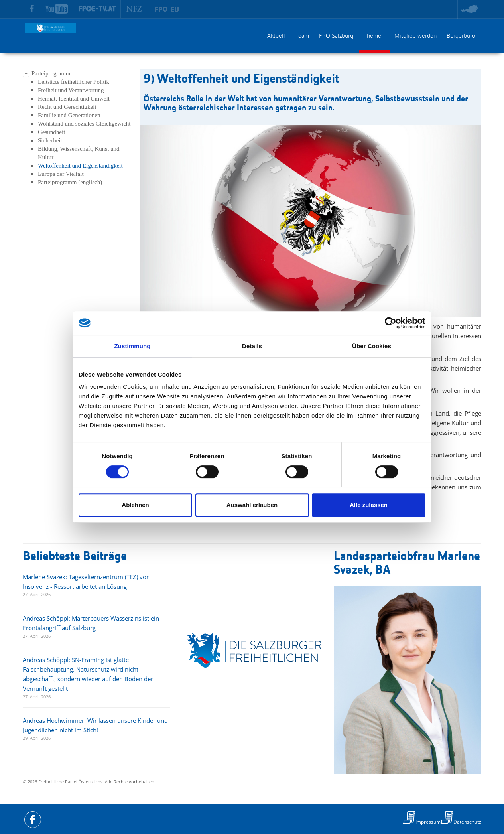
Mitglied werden (415, 36)
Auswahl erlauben (252, 505)
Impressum (428, 822)
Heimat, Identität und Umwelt (74, 99)
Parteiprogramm (51, 73)
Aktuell (276, 36)
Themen (374, 36)
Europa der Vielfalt (61, 174)
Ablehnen (135, 505)
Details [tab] (252, 346)
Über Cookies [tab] (372, 346)
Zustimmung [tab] (133, 346)
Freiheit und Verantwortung (71, 90)
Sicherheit (50, 140)
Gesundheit (51, 132)
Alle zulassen (369, 505)
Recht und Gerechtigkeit (67, 107)
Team (302, 36)
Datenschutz (467, 822)
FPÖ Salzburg (336, 36)
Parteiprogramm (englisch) (70, 182)
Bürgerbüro (461, 36)
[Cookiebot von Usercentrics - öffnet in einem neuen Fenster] (391, 323)
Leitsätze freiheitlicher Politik (74, 82)
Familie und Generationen (69, 115)
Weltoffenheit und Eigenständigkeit (80, 166)
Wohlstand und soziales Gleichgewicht (84, 124)
